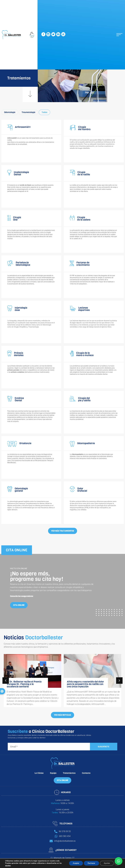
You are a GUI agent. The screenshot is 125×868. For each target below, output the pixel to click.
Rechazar (91, 863)
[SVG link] (43, 35)
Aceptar (75, 863)
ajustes (8, 866)
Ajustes (107, 863)
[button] (119, 35)
